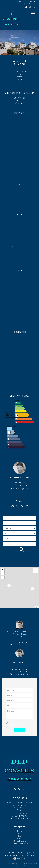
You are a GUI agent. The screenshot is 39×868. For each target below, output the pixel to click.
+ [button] (3, 570)
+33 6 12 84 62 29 (21, 486)
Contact (20, 103)
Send (19, 730)
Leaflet (37, 607)
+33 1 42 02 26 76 (21, 483)
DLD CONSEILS (20, 798)
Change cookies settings (26, 855)
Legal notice (29, 853)
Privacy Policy (31, 864)
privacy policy (12, 725)
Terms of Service (18, 865)
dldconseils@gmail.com (21, 489)
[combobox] (19, 518)
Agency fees (11, 855)
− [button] (3, 573)
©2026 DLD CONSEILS (14, 853)
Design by (22, 858)
